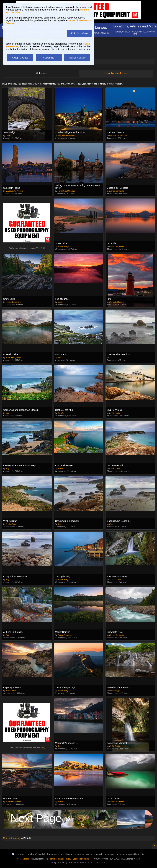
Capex (9, 135)
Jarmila (61, 413)
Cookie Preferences (81, 859)
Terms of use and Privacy (60, 859)
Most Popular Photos (116, 73)
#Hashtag (15, 838)
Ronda (60, 746)
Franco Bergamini (117, 191)
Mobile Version (23, 859)
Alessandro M (115, 580)
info (43, 248)
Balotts (60, 469)
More (6, 838)
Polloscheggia (115, 691)
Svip (59, 358)
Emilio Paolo (115, 413)
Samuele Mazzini (116, 302)
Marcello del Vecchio (66, 135)
